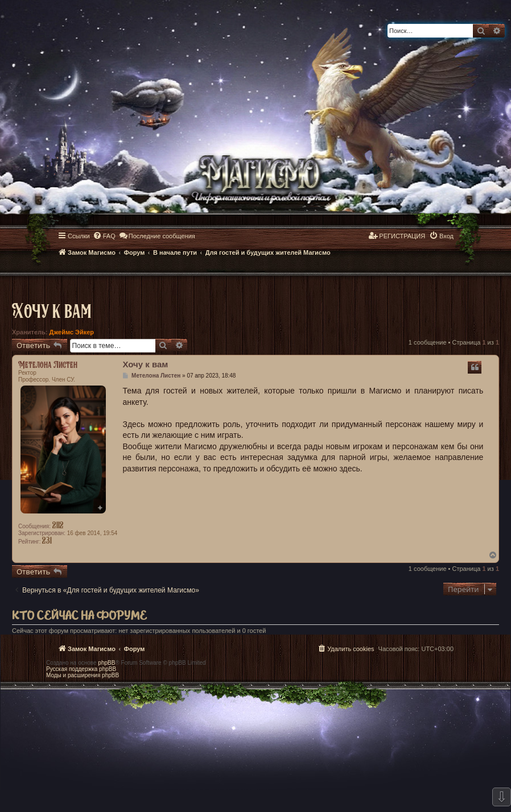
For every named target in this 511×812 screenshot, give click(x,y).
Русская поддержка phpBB (81, 669)
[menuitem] (104, 236)
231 (47, 540)
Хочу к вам (51, 310)
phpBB (106, 663)
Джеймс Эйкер (72, 332)
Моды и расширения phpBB (83, 675)
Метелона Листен (48, 364)
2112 (58, 525)
